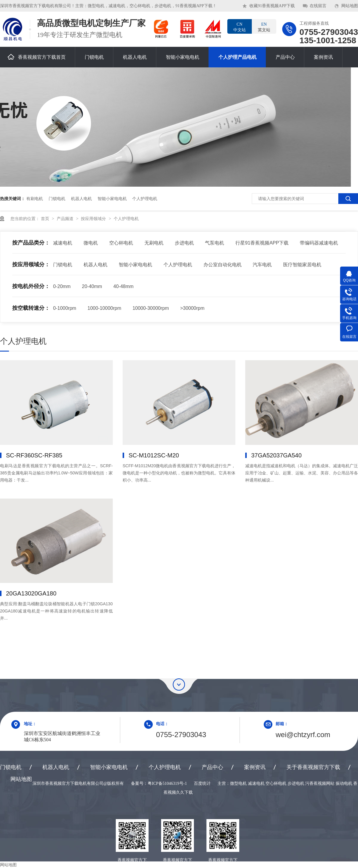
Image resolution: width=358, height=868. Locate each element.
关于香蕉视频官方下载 (313, 767)
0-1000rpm (65, 308)
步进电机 (184, 243)
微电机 (91, 243)
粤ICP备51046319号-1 (167, 783)
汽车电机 (262, 265)
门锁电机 (94, 57)
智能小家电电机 (183, 57)
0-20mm (62, 286)
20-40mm (92, 286)
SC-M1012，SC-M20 (154, 455)
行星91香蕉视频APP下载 (262, 243)
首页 (46, 219)
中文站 (240, 27)
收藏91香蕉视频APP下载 (272, 6)
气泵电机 (215, 243)
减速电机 (63, 243)
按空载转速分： (31, 308)
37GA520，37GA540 (276, 455)
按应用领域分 (94, 219)
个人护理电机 (145, 199)
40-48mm (124, 286)
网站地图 (350, 6)
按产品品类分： (31, 243)
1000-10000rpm (104, 308)
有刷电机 (35, 199)
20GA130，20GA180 (31, 593)
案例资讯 (323, 57)
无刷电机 (154, 243)
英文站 (264, 27)
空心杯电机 (121, 243)
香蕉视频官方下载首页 (37, 57)
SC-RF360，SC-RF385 (34, 455)
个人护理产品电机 (237, 57)
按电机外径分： (31, 286)
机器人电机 (135, 57)
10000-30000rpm (151, 308)
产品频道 (66, 219)
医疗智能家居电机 (302, 265)
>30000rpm (192, 308)
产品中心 (285, 57)
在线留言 (318, 6)
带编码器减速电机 (319, 243)
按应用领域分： (31, 264)
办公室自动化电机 (223, 265)
